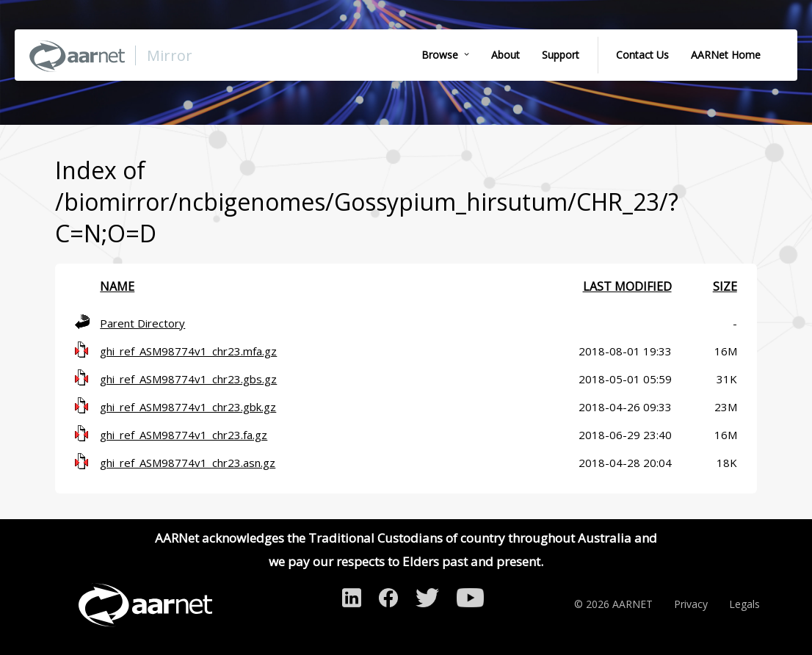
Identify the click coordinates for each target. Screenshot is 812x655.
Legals (744, 604)
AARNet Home (726, 55)
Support (561, 55)
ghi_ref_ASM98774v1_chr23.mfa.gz (188, 351)
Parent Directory (142, 323)
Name (117, 286)
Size (725, 286)
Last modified (627, 286)
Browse (440, 55)
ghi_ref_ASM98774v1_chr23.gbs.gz (188, 379)
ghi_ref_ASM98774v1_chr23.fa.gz (184, 435)
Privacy (691, 604)
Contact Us (642, 55)
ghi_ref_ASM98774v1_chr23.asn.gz (188, 463)
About (505, 55)
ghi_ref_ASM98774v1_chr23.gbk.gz (188, 407)
